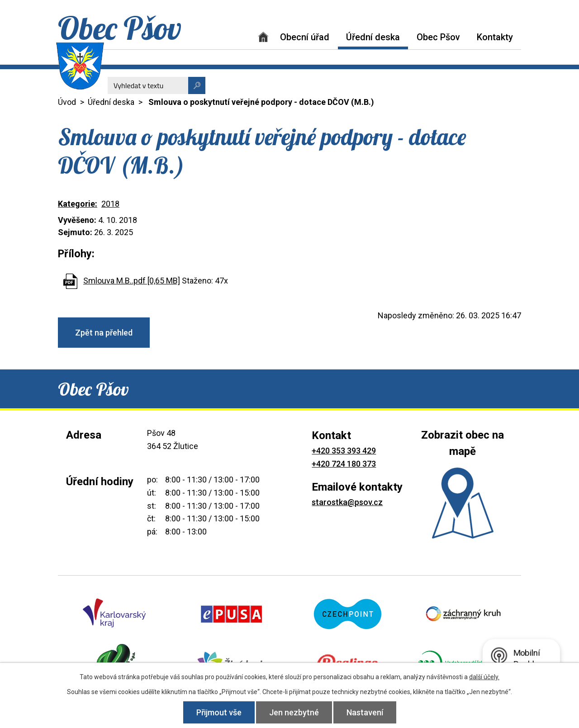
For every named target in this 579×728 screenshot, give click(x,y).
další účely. (484, 677)
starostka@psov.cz (347, 502)
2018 (110, 204)
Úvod (263, 37)
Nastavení (365, 712)
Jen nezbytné (294, 712)
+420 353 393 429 (344, 451)
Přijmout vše (219, 712)
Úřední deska (373, 37)
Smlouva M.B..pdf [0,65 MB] (132, 281)
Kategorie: (78, 204)
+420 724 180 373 (344, 464)
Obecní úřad (305, 37)
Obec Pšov (438, 37)
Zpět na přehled (104, 333)
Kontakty (495, 37)
